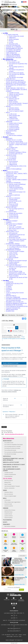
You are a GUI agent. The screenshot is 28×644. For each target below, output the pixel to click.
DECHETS (8, 132)
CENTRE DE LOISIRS (11, 155)
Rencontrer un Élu (13, 44)
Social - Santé (18, 335)
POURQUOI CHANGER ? (12, 221)
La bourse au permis (14, 120)
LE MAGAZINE (10, 282)
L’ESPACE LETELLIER (11, 178)
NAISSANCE (9, 138)
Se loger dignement (14, 96)
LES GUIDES (9, 290)
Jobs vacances (13, 163)
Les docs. (6, 280)
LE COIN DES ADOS (11, 160)
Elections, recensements (15, 105)
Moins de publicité (14, 258)
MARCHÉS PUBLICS (11, 296)
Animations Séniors (14, 108)
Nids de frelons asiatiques (16, 135)
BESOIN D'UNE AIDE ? (11, 61)
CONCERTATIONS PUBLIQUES (14, 58)
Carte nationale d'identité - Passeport (18, 103)
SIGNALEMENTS (10, 134)
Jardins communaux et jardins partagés (17, 242)
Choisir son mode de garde (16, 142)
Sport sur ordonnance (15, 198)
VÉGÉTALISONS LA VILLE (12, 232)
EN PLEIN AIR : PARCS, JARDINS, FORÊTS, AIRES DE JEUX (17, 174)
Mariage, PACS (13, 100)
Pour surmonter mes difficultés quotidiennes (17, 75)
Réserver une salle (14, 218)
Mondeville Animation (14, 186)
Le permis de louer (14, 126)
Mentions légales (10, 636)
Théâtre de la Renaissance (16, 187)
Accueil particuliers (7, 335)
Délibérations (12, 38)
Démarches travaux (14, 125)
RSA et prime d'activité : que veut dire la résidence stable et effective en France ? (14, 416)
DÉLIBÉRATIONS (10, 311)
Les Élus (11, 42)
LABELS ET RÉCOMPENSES (13, 54)
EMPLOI (8, 113)
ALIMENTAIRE (10, 259)
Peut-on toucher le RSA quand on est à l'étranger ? (14, 338)
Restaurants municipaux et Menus (18, 152)
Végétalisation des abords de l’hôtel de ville (18, 278)
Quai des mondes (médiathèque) (17, 184)
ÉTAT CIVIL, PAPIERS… (12, 97)
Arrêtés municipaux (14, 39)
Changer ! (6, 219)
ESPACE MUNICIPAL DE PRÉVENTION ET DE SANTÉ (16, 86)
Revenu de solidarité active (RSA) (11, 337)
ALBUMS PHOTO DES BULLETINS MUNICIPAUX (14, 284)
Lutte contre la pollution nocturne (17, 245)
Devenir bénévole (13, 215)
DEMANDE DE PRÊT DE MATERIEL (14, 305)
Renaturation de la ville (15, 238)
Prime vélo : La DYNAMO (15, 227)
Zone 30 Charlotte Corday (16, 271)
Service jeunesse (13, 161)
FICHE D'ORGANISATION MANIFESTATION (17, 306)
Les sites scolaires (14, 151)
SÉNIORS (8, 106)
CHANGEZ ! (9, 222)
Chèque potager (13, 264)
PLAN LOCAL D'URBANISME (13, 297)
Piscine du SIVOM (14, 204)
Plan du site (16, 636)
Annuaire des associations (16, 213)
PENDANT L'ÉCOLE (11, 149)
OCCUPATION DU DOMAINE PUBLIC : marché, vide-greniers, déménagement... (16, 81)
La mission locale (13, 119)
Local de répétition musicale (16, 189)
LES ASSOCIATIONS (11, 212)
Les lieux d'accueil (14, 216)
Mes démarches (8, 59)
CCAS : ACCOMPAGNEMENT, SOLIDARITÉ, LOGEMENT (17, 90)
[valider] (22, 590)
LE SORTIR (9, 287)
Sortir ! (5, 171)
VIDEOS (8, 291)
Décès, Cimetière (13, 102)
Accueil (6, 315)
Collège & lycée (13, 164)
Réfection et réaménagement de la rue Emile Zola (18, 267)
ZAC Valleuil (12, 270)
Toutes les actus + (22, 556)
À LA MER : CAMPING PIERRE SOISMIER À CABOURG (17, 180)
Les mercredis (13, 157)
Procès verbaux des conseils (16, 36)
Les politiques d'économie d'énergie (18, 247)
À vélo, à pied (12, 225)
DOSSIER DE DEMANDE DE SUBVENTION (16, 303)
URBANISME (9, 122)
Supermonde (12, 190)
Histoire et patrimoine (14, 195)
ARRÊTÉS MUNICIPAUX (12, 309)
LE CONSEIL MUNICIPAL (12, 35)
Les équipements (13, 206)
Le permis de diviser (14, 128)
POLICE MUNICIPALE (11, 131)
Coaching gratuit (13, 200)
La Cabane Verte (13, 148)
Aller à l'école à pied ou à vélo (17, 229)
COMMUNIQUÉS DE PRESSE (13, 56)
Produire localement (14, 262)
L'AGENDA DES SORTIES (12, 172)
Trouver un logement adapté (16, 111)
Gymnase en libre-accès (15, 201)
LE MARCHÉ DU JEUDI (12, 177)
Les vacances (13, 158)
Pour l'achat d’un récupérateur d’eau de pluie (18, 64)
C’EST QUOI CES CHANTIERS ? (14, 265)
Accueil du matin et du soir (16, 154)
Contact (20, 636)
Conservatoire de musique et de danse (17, 193)
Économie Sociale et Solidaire (17, 251)
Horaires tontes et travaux (16, 123)
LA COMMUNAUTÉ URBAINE (13, 51)
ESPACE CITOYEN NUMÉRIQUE (14, 169)
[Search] (13, 9)
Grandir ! (6, 137)
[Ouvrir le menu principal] (14, 30)
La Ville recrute (13, 114)
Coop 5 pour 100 (13, 255)
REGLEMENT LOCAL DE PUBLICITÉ (15, 302)
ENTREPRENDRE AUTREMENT (13, 250)
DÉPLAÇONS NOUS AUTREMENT (14, 224)
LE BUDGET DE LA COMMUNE (13, 47)
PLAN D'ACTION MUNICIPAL (13, 45)
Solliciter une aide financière (16, 94)
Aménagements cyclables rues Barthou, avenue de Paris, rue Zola (18, 274)
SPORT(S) (8, 196)
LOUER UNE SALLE (11, 79)
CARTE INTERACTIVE (11, 53)
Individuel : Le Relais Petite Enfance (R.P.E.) (18, 145)
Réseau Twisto (13, 230)
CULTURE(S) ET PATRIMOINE (13, 183)
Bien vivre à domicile (14, 109)
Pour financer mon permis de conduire (16, 70)
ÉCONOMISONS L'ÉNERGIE (13, 244)
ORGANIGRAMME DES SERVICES (14, 48)
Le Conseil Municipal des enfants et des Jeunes (16, 167)
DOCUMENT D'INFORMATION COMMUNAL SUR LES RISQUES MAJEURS (17, 300)
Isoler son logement (14, 248)
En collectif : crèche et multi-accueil (18, 143)
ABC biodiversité (13, 233)
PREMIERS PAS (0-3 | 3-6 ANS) (14, 140)
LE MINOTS (9, 288)
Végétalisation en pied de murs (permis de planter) (17, 235)
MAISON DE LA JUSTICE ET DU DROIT (16, 84)
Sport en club (12, 203)
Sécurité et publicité (14, 129)
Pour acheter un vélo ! (14, 62)
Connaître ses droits (14, 93)
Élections (11, 41)
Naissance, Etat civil (14, 99)
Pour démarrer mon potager (16, 77)
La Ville (5, 33)
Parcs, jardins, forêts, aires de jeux (18, 239)
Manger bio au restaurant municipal (18, 261)
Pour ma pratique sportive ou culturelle (16, 67)
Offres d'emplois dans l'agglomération (14, 116)
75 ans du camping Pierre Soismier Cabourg (15, 293)
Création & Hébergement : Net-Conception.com (14, 640)
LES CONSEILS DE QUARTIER (13, 50)
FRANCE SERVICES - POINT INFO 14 (15, 88)
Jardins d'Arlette (13, 253)
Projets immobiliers (14, 276)
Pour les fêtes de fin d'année (16, 73)
